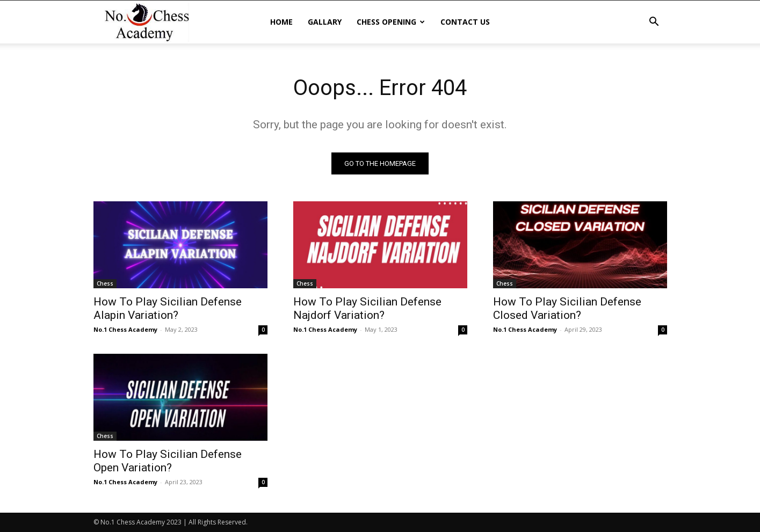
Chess (105, 283)
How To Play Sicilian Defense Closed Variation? (567, 308)
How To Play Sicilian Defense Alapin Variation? (168, 308)
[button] (654, 23)
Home (281, 22)
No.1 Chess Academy (125, 329)
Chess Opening (391, 22)
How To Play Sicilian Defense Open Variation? (168, 461)
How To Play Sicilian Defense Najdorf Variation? (367, 308)
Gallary (325, 22)
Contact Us (465, 22)
